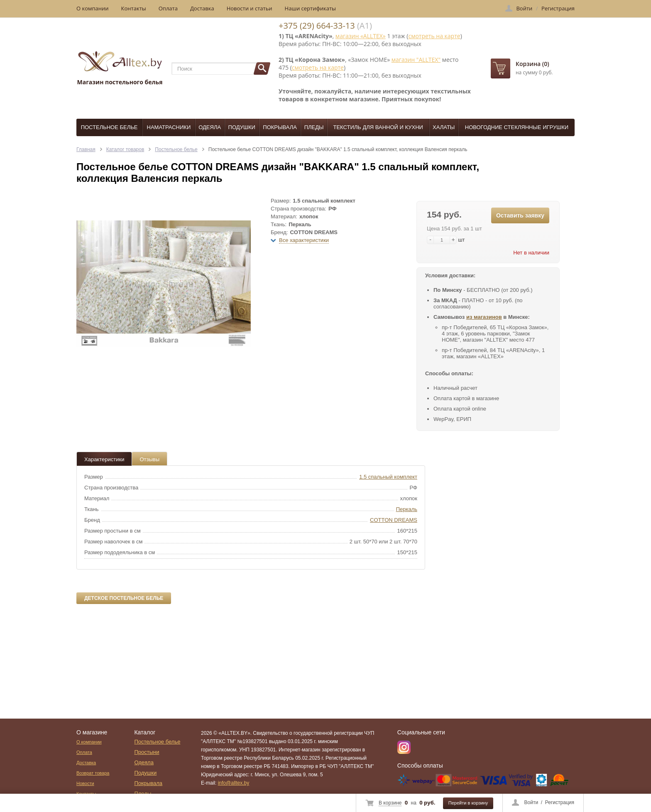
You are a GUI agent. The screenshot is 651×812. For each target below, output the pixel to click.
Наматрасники (169, 127)
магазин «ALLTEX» (361, 36)
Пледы (314, 127)
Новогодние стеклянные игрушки (517, 127)
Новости (85, 783)
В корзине (390, 803)
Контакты (134, 8)
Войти (531, 802)
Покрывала (280, 127)
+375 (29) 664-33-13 (317, 26)
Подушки (242, 127)
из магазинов (484, 317)
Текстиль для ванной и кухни (378, 127)
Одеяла (210, 127)
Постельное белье (109, 127)
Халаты (444, 127)
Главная (86, 149)
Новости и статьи (250, 8)
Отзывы (149, 459)
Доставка (202, 8)
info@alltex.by (234, 783)
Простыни (147, 752)
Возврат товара (93, 773)
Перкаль (407, 509)
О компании (93, 8)
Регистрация (560, 802)
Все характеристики (304, 240)
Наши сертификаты (311, 8)
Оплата (168, 8)
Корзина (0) (532, 64)
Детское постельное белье (124, 598)
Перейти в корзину (468, 803)
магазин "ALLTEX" (416, 60)
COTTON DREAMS (394, 520)
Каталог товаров (125, 149)
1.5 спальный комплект (388, 477)
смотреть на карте (434, 36)
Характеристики (104, 459)
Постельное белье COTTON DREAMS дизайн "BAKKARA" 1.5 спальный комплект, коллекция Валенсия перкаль (338, 149)
